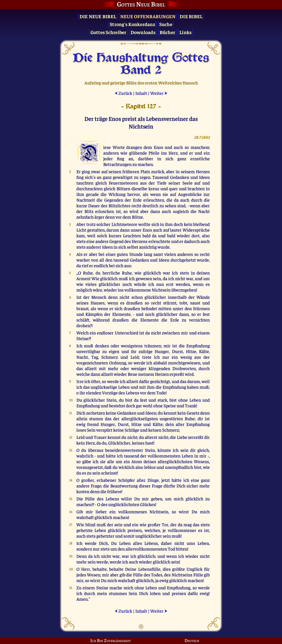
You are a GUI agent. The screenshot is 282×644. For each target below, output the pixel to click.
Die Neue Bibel (98, 16)
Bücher (168, 32)
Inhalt (141, 93)
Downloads (143, 32)
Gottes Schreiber (108, 32)
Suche (166, 24)
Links (185, 32)
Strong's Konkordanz (132, 24)
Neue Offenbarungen (148, 16)
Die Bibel (191, 16)
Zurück (123, 93)
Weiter (159, 93)
